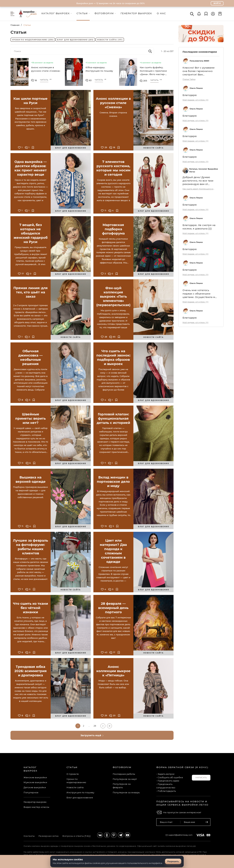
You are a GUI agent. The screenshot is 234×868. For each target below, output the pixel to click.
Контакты (29, 836)
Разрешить (173, 861)
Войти (217, 3)
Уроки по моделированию (33, 40)
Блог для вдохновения (75, 40)
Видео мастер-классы (36, 807)
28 (95, 726)
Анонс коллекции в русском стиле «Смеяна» (45, 69)
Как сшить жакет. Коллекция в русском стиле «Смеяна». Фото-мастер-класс (199, 189)
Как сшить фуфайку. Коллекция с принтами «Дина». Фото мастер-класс (153, 71)
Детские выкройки (35, 787)
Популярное (31, 792)
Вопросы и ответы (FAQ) (77, 836)
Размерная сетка (49, 836)
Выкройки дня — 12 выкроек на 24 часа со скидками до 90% (111, 3)
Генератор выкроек (35, 802)
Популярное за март (125, 779)
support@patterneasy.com (181, 835)
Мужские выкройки (35, 782)
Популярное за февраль (122, 786)
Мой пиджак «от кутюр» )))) (195, 100)
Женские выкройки (35, 777)
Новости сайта (110, 40)
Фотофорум (122, 767)
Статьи (72, 767)
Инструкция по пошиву (80, 792)
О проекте (73, 774)
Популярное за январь (126, 792)
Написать (201, 778)
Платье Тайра (189, 79)
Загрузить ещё (92, 735)
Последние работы (124, 774)
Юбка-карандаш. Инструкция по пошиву (99, 69)
